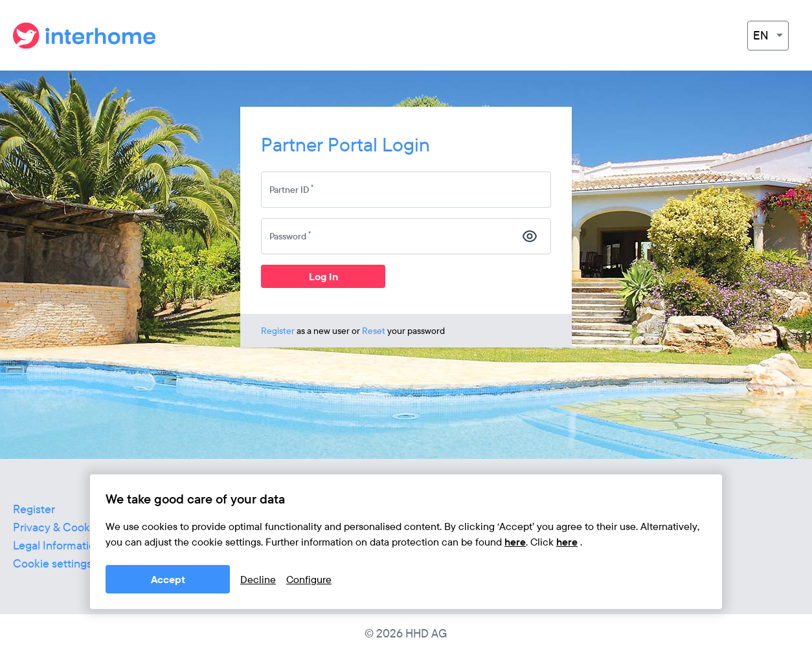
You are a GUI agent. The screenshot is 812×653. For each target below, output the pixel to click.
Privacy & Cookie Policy (73, 527)
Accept (168, 579)
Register (278, 331)
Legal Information (57, 545)
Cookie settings (52, 563)
